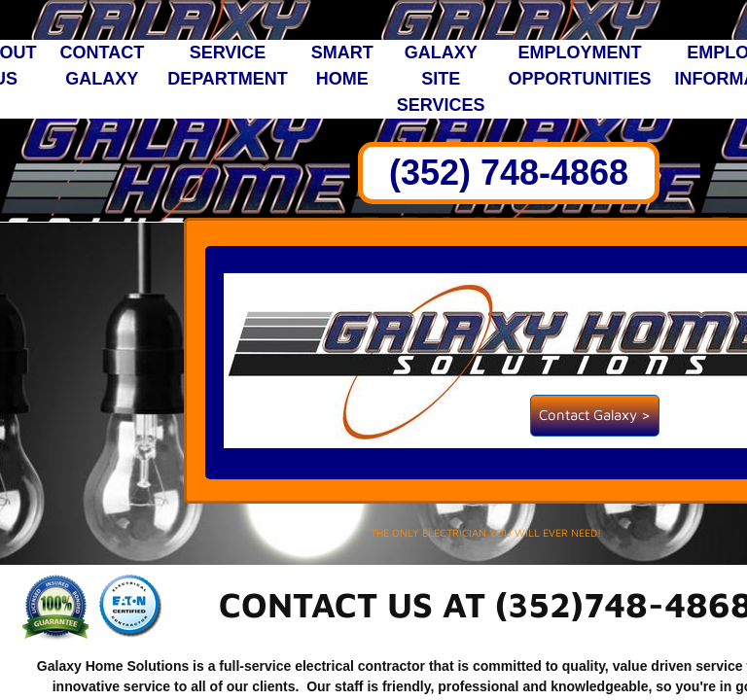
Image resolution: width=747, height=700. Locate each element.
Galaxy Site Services (441, 79)
